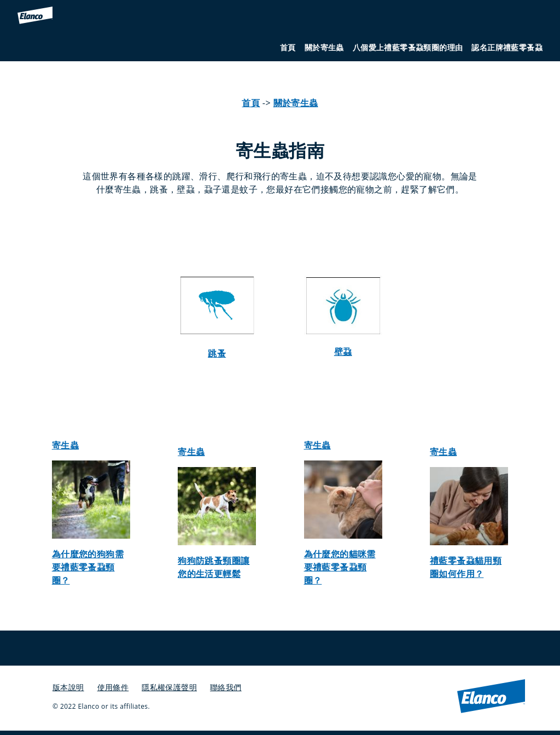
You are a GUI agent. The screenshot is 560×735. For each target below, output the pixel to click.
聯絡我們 (226, 687)
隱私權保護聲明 (169, 687)
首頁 (288, 47)
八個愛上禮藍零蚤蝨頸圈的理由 (408, 47)
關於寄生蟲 (324, 47)
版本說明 (68, 687)
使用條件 (113, 687)
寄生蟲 (65, 445)
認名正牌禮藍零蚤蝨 (507, 47)
